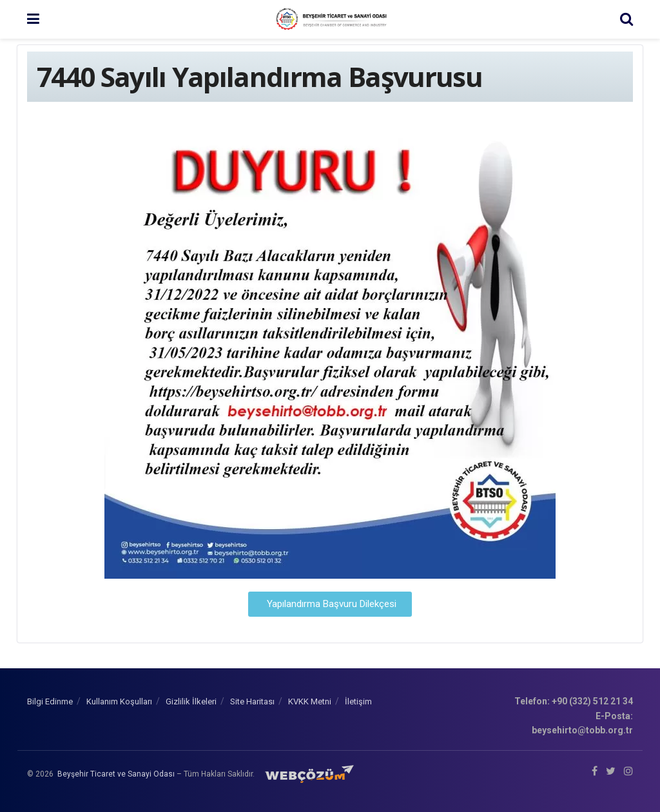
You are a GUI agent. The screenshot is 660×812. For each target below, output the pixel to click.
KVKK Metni (310, 701)
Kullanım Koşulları (119, 701)
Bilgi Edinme (50, 701)
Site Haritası (252, 701)
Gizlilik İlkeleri (191, 701)
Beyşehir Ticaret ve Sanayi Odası (116, 774)
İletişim (358, 701)
